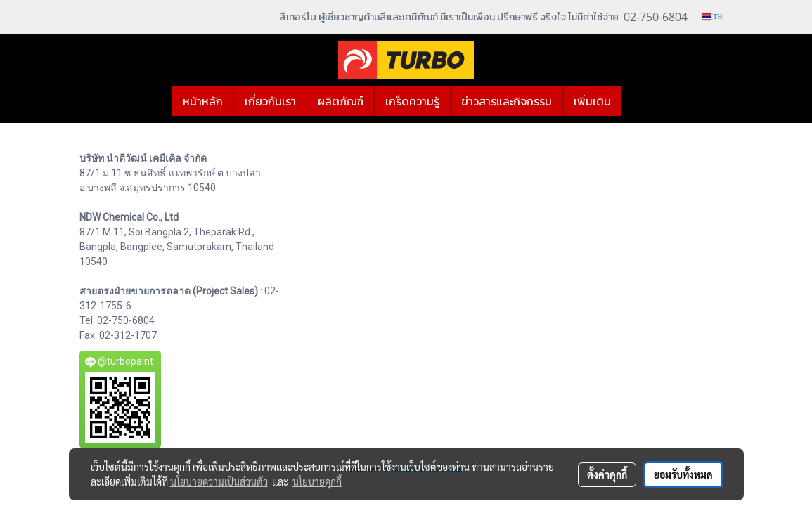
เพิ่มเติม (592, 101)
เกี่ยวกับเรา (270, 101)
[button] (634, 101)
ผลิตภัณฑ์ (341, 101)
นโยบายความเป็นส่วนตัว (219, 481)
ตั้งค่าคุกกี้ (607, 474)
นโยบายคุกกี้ (317, 481)
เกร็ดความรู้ (412, 101)
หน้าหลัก (203, 101)
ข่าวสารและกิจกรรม (507, 101)
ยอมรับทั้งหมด (683, 474)
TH (713, 17)
